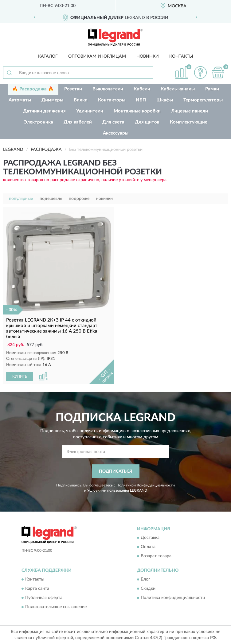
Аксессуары (116, 133)
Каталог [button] (48, 56)
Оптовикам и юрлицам (97, 56)
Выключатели (108, 89)
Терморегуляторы (203, 100)
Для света (113, 122)
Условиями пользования (108, 490)
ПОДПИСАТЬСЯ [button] (116, 471)
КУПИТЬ (20, 376)
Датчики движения (44, 111)
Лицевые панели (190, 111)
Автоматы (20, 100)
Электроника (39, 122)
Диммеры (52, 100)
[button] (200, 72)
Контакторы (112, 100)
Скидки (148, 589)
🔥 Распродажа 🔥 (33, 89)
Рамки (212, 89)
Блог (145, 579)
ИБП (141, 100)
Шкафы (165, 100)
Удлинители (90, 111)
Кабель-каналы (178, 89)
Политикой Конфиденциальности (146, 485)
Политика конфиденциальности (173, 598)
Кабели (142, 89)
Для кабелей (78, 122)
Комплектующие (189, 122)
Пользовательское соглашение (56, 607)
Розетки (73, 89)
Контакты (181, 56)
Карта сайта (37, 589)
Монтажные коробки (137, 111)
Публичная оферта (44, 598)
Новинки (148, 56)
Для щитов (147, 122)
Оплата (148, 547)
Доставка (150, 538)
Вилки (81, 100)
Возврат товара (156, 556)
